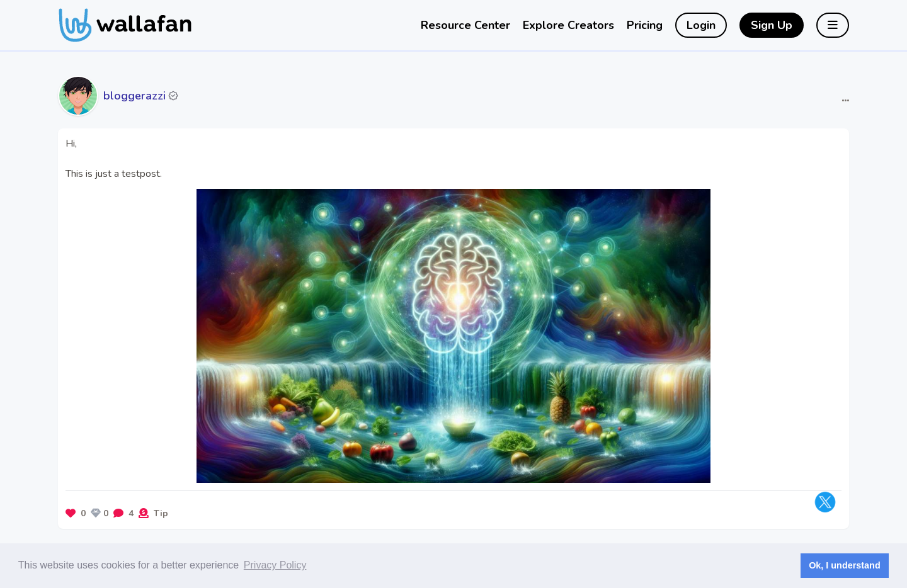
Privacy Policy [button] (275, 565)
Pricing (645, 25)
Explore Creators (568, 25)
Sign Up (772, 25)
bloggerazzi (134, 96)
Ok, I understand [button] (845, 565)
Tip (161, 513)
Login (701, 25)
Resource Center (465, 25)
